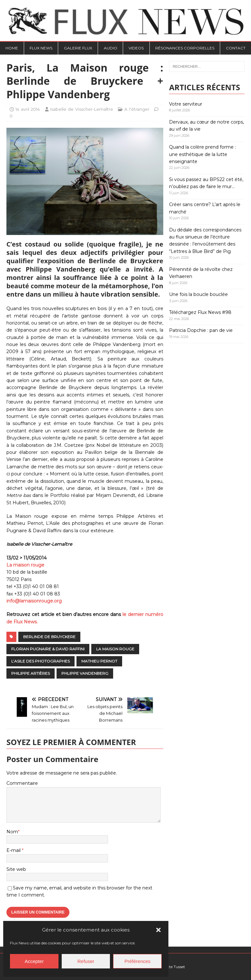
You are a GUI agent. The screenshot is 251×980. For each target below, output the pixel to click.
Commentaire (22, 783)
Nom (12, 832)
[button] (158, 930)
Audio (111, 48)
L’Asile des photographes (40, 661)
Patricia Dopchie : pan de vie (201, 330)
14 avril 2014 (28, 109)
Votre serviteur (186, 104)
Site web (16, 869)
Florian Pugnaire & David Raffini (48, 649)
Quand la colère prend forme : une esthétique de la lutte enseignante (202, 154)
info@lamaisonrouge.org (34, 601)
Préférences (137, 961)
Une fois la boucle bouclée (198, 294)
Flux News (41, 48)
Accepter (34, 961)
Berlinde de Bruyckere (49, 637)
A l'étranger (137, 109)
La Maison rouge (115, 649)
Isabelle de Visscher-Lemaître (82, 109)
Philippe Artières (31, 673)
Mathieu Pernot (99, 661)
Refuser (86, 961)
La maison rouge (25, 565)
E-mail (14, 850)
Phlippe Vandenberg (85, 673)
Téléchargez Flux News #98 (200, 312)
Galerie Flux (78, 48)
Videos (136, 48)
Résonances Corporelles (185, 48)
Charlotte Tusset (170, 967)
